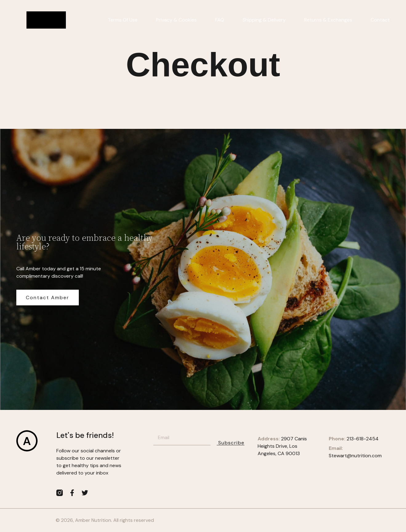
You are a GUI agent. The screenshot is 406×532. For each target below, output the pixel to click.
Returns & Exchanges (328, 20)
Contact (380, 20)
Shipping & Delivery (264, 20)
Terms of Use (123, 20)
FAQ (220, 20)
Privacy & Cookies (176, 20)
